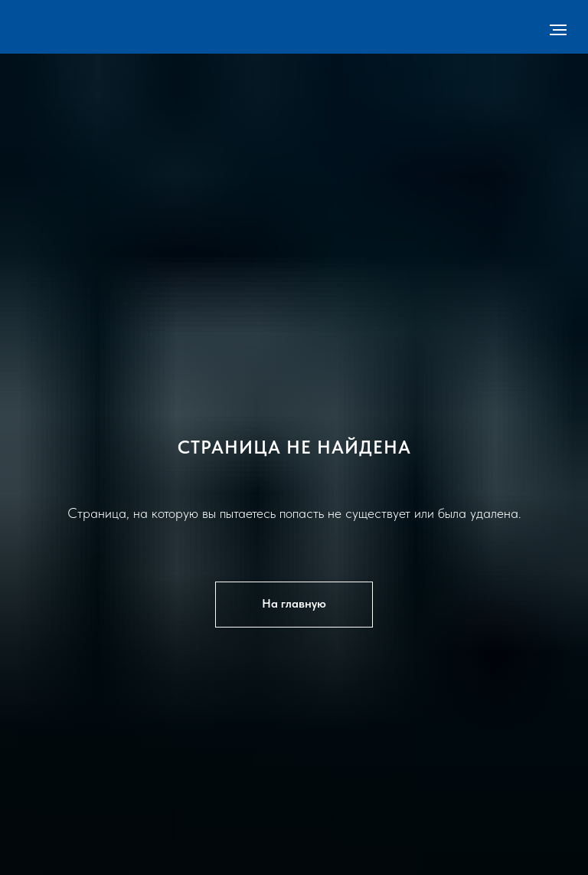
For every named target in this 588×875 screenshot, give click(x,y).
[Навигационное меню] (558, 30)
